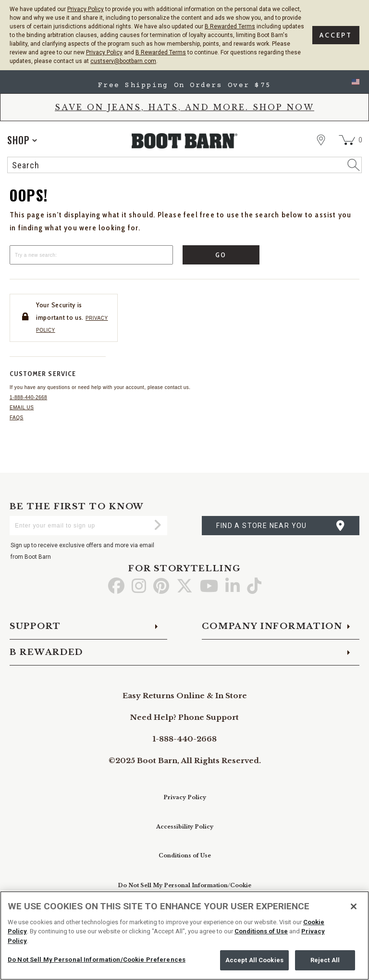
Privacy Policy (86, 9)
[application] (22, 140)
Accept (336, 35)
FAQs (17, 418)
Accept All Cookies (254, 960)
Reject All (325, 960)
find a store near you (261, 526)
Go (221, 255)
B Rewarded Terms (230, 26)
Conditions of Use (185, 855)
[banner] (184, 124)
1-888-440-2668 (28, 397)
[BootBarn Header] (184, 150)
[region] (184, 936)
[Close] (354, 906)
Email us (22, 408)
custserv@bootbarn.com (123, 61)
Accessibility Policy (185, 827)
